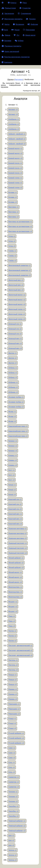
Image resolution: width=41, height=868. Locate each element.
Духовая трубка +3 (16, 407)
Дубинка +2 (13, 387)
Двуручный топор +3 (17, 319)
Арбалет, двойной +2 (17, 139)
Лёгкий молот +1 (15, 572)
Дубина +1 (13, 368)
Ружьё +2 (12, 723)
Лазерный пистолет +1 (18, 543)
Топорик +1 (13, 792)
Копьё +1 (12, 485)
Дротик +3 (12, 363)
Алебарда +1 (14, 119)
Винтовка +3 (13, 217)
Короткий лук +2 (15, 504)
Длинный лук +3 (15, 334)
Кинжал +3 (13, 451)
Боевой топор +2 (15, 183)
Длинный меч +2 (15, 343)
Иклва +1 (12, 412)
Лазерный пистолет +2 (18, 548)
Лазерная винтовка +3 (17, 538)
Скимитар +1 (14, 777)
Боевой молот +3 (15, 158)
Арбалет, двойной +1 (17, 134)
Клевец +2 (13, 460)
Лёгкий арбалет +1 (16, 558)
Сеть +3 (12, 772)
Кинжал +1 (13, 441)
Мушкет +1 (13, 602)
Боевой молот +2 (15, 153)
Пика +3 (12, 626)
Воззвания (19, 24)
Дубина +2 (13, 373)
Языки (15, 30)
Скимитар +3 (14, 787)
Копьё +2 (12, 490)
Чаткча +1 (12, 850)
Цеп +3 (11, 845)
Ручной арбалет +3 (16, 743)
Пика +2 (12, 621)
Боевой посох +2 (15, 168)
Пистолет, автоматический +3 (20, 655)
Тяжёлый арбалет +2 (17, 826)
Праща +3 (12, 684)
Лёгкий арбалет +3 (16, 568)
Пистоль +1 (13, 660)
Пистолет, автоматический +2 (20, 650)
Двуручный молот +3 (17, 304)
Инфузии (33, 24)
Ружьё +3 (12, 728)
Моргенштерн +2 (15, 592)
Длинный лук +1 (15, 324)
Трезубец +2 (13, 811)
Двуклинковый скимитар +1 (19, 265)
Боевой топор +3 (15, 188)
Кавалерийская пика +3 (18, 436)
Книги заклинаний (10, 51)
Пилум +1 (12, 631)
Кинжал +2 (13, 446)
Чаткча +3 (12, 860)
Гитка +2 (12, 241)
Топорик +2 (13, 797)
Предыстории (9, 8)
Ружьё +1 (12, 719)
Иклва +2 (12, 416)
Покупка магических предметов (16, 57)
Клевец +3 (13, 465)
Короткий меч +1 (15, 514)
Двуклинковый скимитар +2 (19, 270)
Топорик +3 (13, 801)
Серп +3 (12, 758)
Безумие (7, 41)
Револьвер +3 (14, 714)
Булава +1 (13, 192)
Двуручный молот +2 (17, 300)
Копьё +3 (12, 494)
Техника (31, 19)
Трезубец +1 (13, 806)
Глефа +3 (12, 261)
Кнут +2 (11, 475)
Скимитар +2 (14, 782)
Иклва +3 (12, 421)
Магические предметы (12, 19)
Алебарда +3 (14, 129)
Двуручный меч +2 (16, 285)
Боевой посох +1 (15, 163)
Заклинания (8, 14)
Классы (12, 3)
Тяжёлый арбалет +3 (17, 831)
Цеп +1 (11, 836)
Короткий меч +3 (15, 524)
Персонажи (29, 30)
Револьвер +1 (14, 704)
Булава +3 (13, 202)
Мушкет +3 (13, 611)
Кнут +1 (11, 470)
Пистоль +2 (13, 665)
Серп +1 (12, 748)
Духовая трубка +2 (16, 402)
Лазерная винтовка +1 (17, 529)
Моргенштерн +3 (15, 597)
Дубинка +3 (13, 392)
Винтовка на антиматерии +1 (20, 222)
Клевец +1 (13, 456)
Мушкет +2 (13, 607)
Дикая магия (29, 35)
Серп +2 (12, 753)
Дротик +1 (12, 353)
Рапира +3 (13, 699)
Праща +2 (12, 680)
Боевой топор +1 (15, 178)
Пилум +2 (12, 636)
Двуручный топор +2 (17, 314)
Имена (6, 35)
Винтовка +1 (13, 207)
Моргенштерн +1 (15, 587)
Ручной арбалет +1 (16, 733)
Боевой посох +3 (15, 173)
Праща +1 (12, 675)
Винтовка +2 (13, 212)
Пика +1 (12, 616)
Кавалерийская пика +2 (18, 431)
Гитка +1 (12, 236)
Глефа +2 (12, 256)
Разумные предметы (11, 46)
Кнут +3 (11, 480)
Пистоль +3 (13, 670)
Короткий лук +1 (15, 499)
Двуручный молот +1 (17, 295)
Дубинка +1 (13, 382)
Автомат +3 (13, 114)
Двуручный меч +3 (16, 290)
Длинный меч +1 (15, 339)
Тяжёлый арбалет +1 (17, 821)
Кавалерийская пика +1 (18, 426)
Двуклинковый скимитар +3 (19, 275)
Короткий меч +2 (15, 519)
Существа (25, 8)
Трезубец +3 (13, 816)
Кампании (7, 62)
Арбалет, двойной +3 (17, 144)
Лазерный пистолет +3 (18, 553)
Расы (23, 3)
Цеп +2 (11, 840)
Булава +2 (13, 197)
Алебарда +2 (14, 124)
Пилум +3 (12, 641)
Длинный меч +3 (15, 348)
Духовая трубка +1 (16, 397)
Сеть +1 (12, 762)
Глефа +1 (12, 251)
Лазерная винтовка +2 (17, 533)
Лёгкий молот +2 (15, 577)
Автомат (19, 79)
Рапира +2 (13, 694)
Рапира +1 (13, 689)
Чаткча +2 (12, 855)
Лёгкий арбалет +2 (16, 563)
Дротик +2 (12, 358)
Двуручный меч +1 (16, 280)
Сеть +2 (12, 767)
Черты (6, 24)
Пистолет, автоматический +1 (20, 646)
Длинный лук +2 (15, 329)
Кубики (19, 41)
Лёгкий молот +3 (15, 582)
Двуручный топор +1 (17, 309)
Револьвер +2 (14, 709)
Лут (17, 35)
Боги (5, 30)
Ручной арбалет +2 (16, 738)
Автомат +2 (13, 110)
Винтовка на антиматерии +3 (20, 231)
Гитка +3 (12, 246)
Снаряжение (24, 14)
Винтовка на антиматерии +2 (20, 226)
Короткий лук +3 (15, 509)
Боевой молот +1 (15, 148)
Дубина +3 (13, 378)
